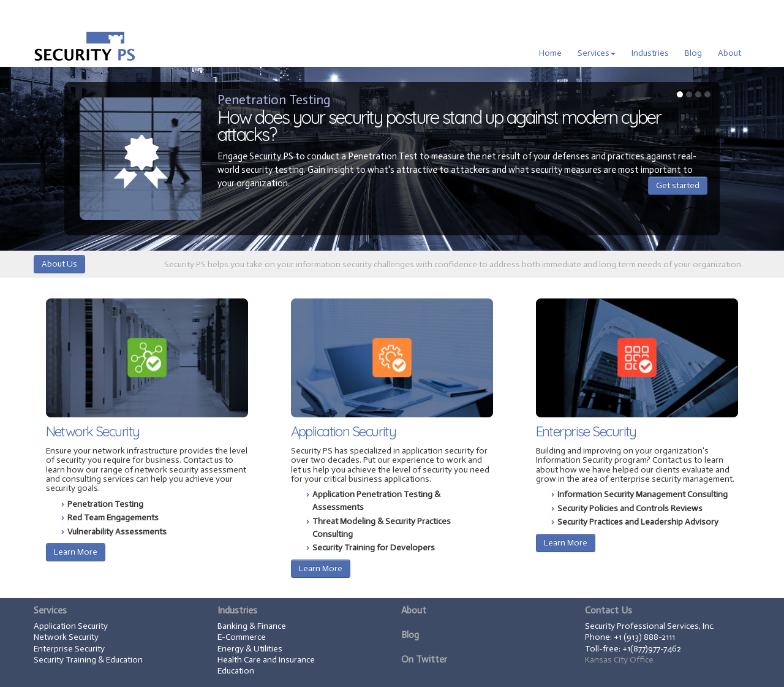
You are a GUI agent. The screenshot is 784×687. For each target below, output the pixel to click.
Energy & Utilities (250, 649)
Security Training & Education (88, 660)
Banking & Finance (252, 626)
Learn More (76, 552)
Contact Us (609, 610)
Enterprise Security (586, 431)
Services (597, 53)
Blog (693, 53)
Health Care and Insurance (266, 660)
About (729, 53)
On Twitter (424, 659)
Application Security (344, 431)
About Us (59, 264)
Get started (678, 185)
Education (236, 671)
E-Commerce (242, 637)
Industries (650, 53)
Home (550, 53)
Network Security (93, 431)
